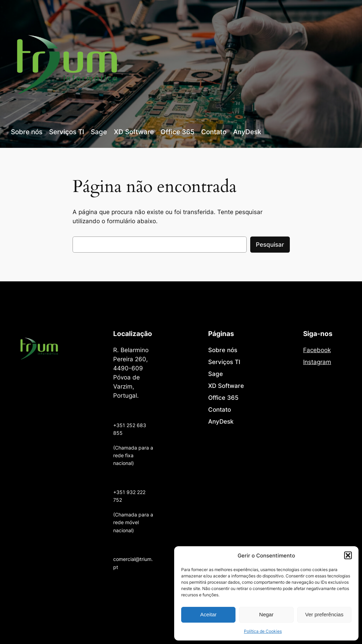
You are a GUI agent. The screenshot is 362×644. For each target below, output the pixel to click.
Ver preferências (324, 614)
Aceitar (208, 614)
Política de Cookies (263, 631)
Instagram (317, 362)
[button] (348, 555)
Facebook (317, 350)
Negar (267, 614)
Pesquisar (270, 245)
